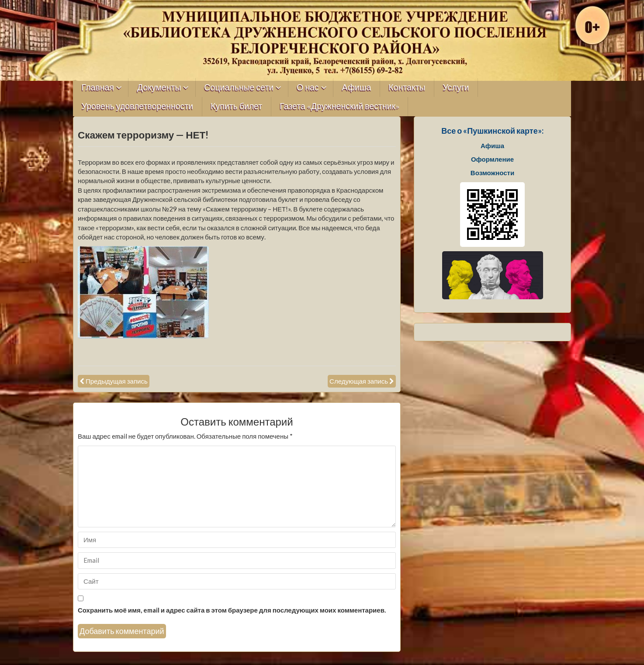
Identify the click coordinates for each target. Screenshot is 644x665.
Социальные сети (239, 88)
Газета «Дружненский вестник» (339, 106)
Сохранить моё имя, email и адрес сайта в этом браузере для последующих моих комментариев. (232, 610)
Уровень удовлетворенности (138, 106)
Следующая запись (359, 381)
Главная (98, 88)
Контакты (407, 88)
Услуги (456, 88)
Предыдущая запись (117, 381)
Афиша (357, 88)
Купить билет (236, 106)
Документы (159, 88)
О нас (308, 88)
